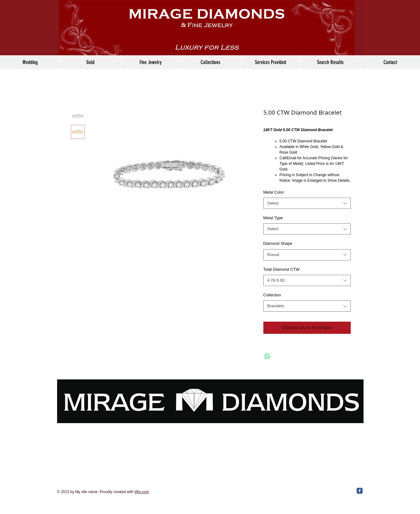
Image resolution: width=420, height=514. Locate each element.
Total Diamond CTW (281, 269)
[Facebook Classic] (360, 491)
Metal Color (274, 192)
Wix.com (142, 492)
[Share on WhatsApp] (267, 356)
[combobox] (307, 203)
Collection (272, 295)
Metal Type (273, 218)
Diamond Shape (278, 243)
